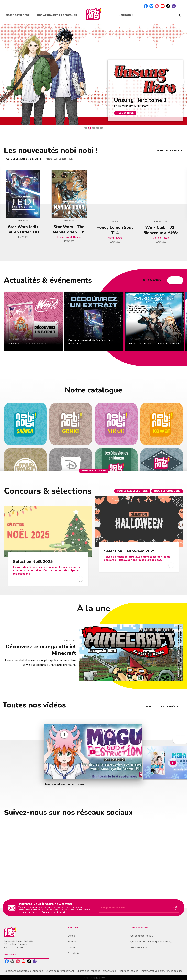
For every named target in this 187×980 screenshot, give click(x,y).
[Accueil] (94, 14)
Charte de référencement (60, 971)
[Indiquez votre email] (135, 908)
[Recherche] (179, 15)
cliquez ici (60, 912)
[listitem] (146, 6)
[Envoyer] (175, 908)
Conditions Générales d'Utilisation (24, 971)
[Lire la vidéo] (93, 752)
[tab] (20, 15)
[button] (86, 128)
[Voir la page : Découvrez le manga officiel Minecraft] (93, 642)
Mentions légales (128, 971)
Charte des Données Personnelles (96, 971)
